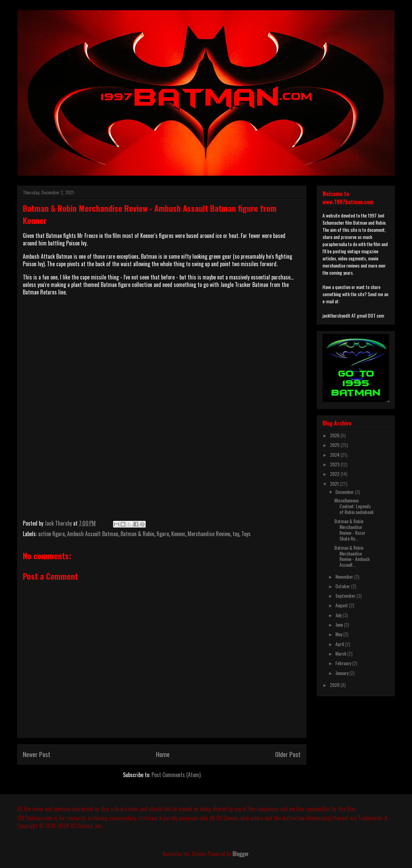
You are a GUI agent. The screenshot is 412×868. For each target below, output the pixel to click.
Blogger (241, 854)
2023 (335, 464)
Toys (246, 534)
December (345, 492)
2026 (335, 435)
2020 (335, 685)
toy (236, 534)
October (343, 586)
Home (163, 754)
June (340, 624)
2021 (335, 484)
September (346, 596)
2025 (335, 445)
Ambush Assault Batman (93, 534)
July (339, 615)
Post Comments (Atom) (176, 775)
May (339, 634)
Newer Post (37, 754)
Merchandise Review (209, 534)
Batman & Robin (137, 534)
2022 (335, 474)
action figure (51, 534)
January (342, 673)
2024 (335, 455)
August (342, 605)
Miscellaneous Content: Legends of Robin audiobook (354, 506)
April (340, 644)
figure (163, 534)
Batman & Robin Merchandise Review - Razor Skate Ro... (350, 529)
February (344, 663)
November (345, 576)
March (341, 653)
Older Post (288, 754)
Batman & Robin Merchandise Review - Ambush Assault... (352, 556)
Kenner (178, 534)
